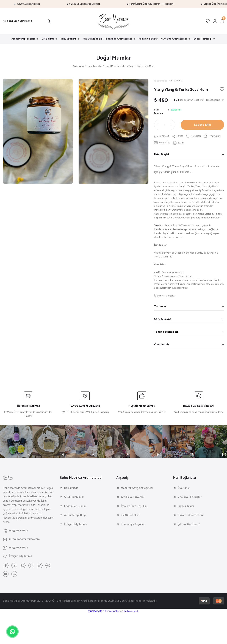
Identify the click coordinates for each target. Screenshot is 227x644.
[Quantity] (165, 125)
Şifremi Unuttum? (189, 524)
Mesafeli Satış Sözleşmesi (137, 488)
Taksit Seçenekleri (166, 332)
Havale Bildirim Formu (191, 515)
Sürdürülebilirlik (74, 497)
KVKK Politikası (131, 515)
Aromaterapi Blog (75, 515)
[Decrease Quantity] (157, 125)
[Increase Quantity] (172, 125)
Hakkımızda (71, 488)
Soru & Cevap (163, 319)
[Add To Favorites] (222, 89)
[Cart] (222, 21)
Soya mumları (161, 226)
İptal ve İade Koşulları (134, 506)
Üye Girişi (184, 488)
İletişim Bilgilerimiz (76, 524)
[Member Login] (215, 21)
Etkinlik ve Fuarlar (75, 506)
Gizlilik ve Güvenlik (133, 497)
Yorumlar (160, 306)
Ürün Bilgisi (161, 155)
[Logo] (113, 21)
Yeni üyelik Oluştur (190, 497)
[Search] (27, 21)
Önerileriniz (162, 345)
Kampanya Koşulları (133, 524)
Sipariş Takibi (186, 506)
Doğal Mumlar (113, 58)
